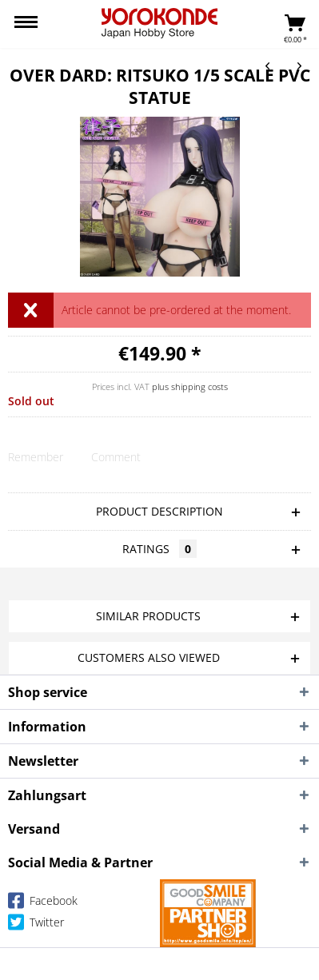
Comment (116, 457)
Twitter (36, 925)
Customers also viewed (149, 657)
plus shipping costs (190, 386)
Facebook (43, 904)
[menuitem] (26, 24)
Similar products (148, 616)
